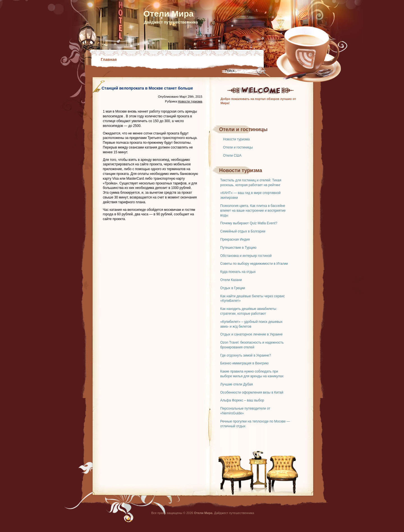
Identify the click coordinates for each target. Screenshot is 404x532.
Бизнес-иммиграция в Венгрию (244, 363)
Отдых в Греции (233, 288)
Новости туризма (236, 139)
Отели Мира (168, 14)
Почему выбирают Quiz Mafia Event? (249, 223)
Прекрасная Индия (235, 239)
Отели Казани (231, 280)
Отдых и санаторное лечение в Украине (251, 334)
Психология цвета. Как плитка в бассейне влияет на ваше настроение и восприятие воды (253, 211)
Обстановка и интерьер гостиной (246, 256)
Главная (109, 60)
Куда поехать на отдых (238, 272)
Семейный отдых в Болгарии (243, 231)
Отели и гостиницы (238, 147)
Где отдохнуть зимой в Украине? (246, 355)
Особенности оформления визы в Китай (252, 392)
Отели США (232, 156)
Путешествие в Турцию (238, 248)
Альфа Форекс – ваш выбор (242, 400)
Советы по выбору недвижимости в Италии (254, 264)
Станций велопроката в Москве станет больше (147, 88)
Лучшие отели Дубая (237, 384)
